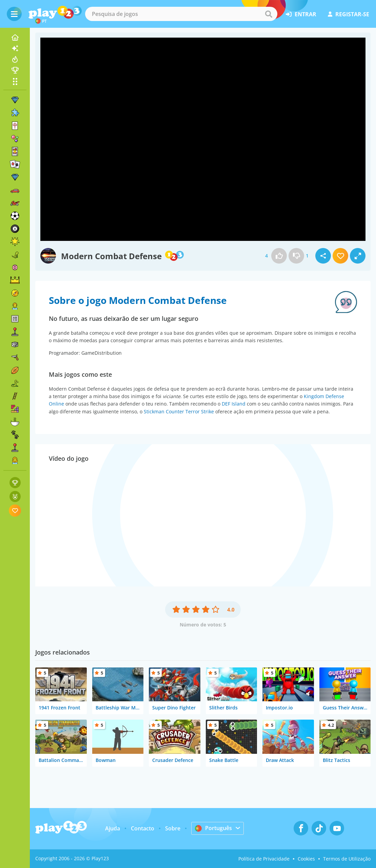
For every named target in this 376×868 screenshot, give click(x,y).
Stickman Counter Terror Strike (179, 411)
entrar (301, 14)
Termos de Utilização (347, 859)
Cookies (306, 859)
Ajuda (113, 828)
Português (213, 828)
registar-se (349, 14)
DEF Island (234, 404)
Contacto (143, 828)
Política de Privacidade (264, 859)
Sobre (173, 828)
